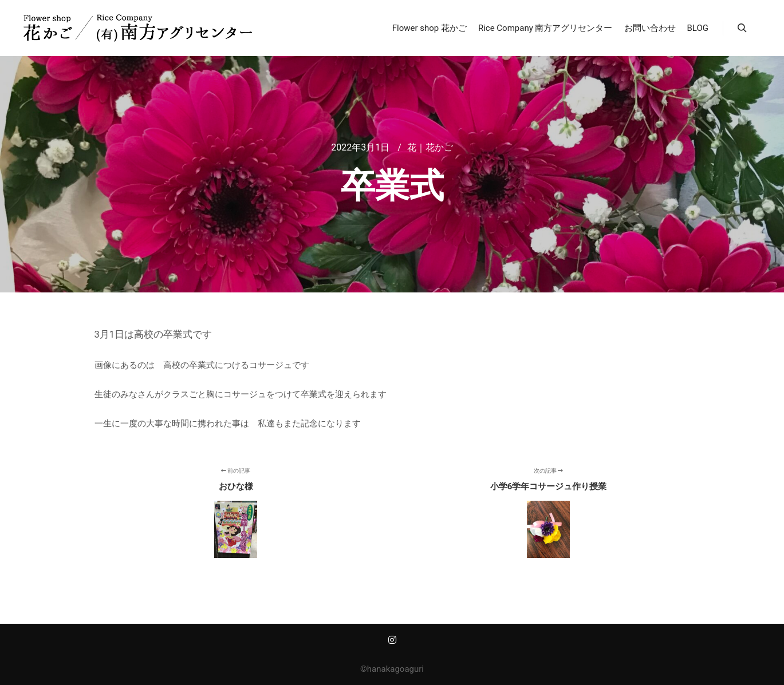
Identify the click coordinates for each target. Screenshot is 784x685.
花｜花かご (430, 147)
